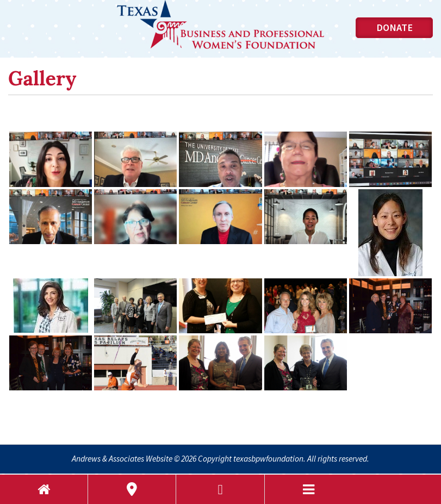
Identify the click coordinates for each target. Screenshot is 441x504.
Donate (395, 27)
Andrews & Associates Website (122, 459)
